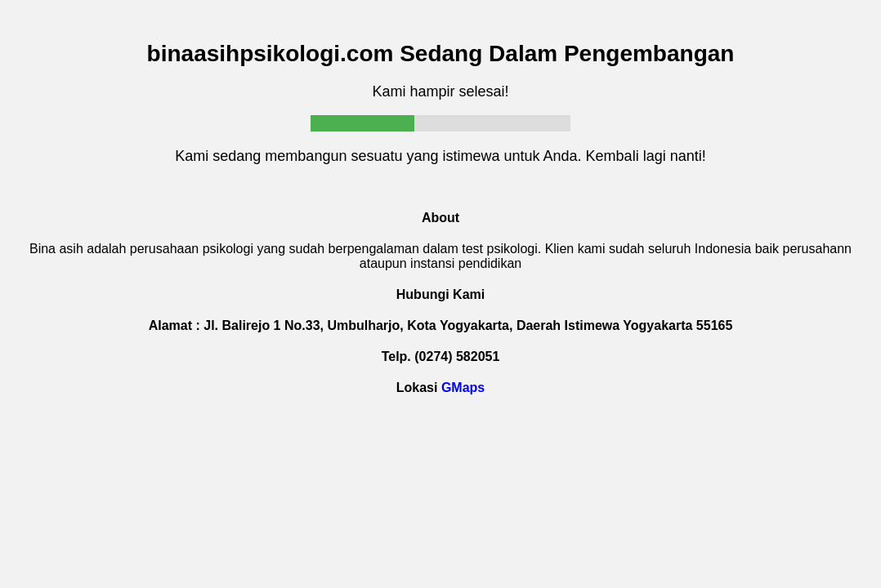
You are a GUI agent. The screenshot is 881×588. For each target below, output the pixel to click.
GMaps (463, 388)
